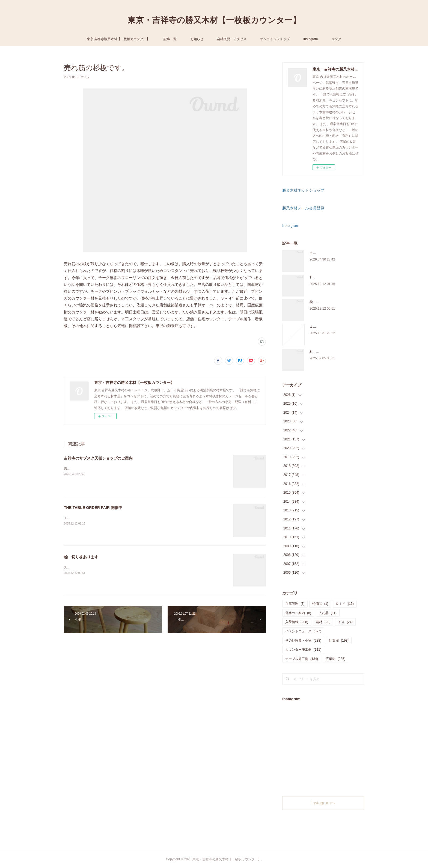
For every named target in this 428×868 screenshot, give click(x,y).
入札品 (328, 613)
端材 (323, 622)
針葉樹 (339, 641)
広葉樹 (335, 659)
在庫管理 (295, 604)
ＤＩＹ (345, 604)
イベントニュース (303, 631)
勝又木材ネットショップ (303, 190)
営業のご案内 (298, 613)
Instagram (310, 39)
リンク (336, 39)
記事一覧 (170, 39)
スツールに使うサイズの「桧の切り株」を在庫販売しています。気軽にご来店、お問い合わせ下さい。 (139, 567)
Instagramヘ (323, 803)
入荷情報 (297, 622)
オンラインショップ (275, 39)
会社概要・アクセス (232, 39)
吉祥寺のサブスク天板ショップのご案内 (98, 458)
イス (345, 622)
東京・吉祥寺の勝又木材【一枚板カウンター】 (214, 20)
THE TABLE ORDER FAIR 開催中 (93, 508)
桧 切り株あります (81, 557)
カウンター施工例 (303, 650)
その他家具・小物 (303, 641)
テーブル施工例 (302, 659)
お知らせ (197, 39)
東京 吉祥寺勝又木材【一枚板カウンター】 (118, 39)
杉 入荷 (316, 352)
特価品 (320, 604)
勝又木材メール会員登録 (303, 208)
